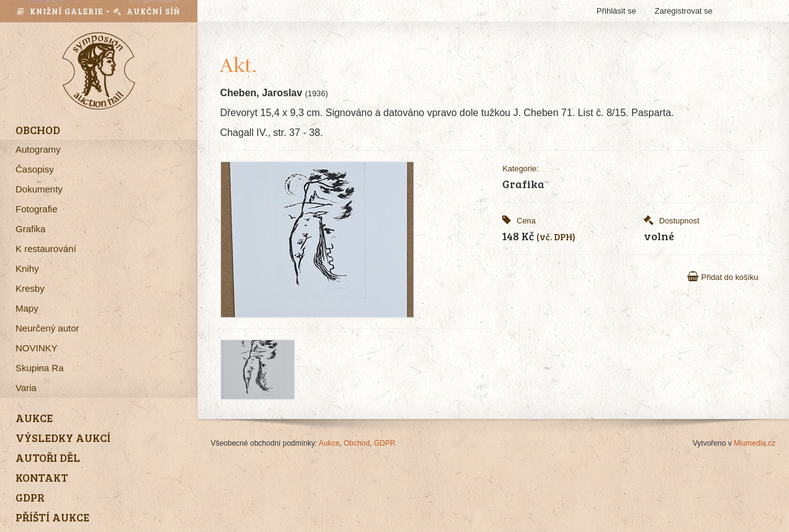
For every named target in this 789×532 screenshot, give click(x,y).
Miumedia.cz (755, 443)
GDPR (385, 443)
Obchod (357, 443)
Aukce (329, 443)
